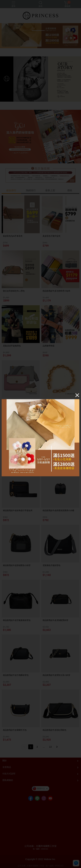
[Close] (77, 395)
